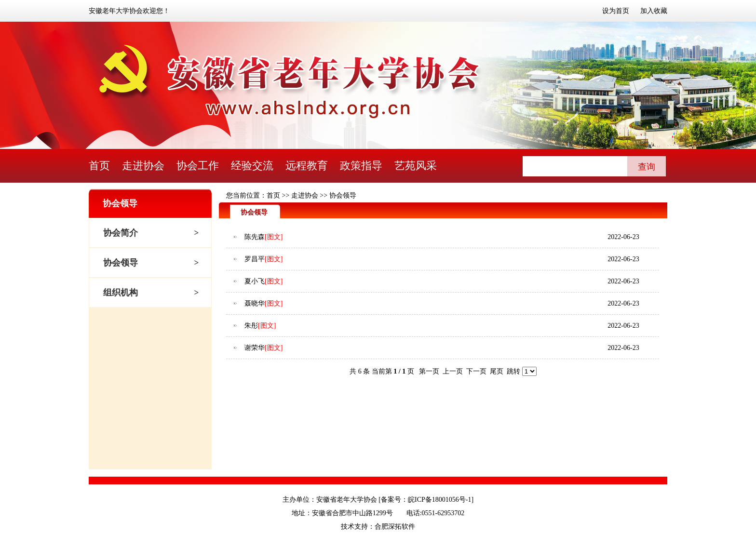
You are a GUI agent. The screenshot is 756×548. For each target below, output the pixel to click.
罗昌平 (255, 259)
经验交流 (252, 166)
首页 (99, 166)
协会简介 (121, 233)
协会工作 (198, 166)
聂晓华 (255, 303)
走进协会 (143, 166)
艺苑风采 (416, 166)
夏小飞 (255, 281)
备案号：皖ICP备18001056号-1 (426, 500)
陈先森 (255, 237)
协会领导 (121, 263)
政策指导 (361, 166)
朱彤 (251, 326)
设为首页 (616, 11)
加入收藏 (654, 11)
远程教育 (307, 166)
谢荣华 (255, 348)
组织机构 (121, 293)
